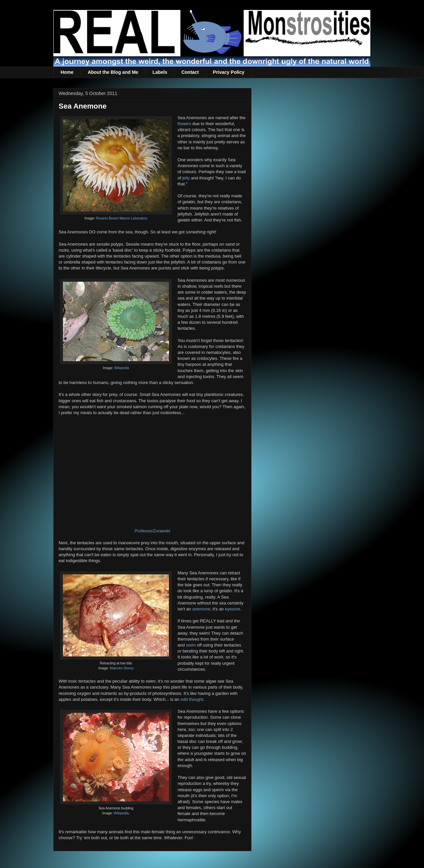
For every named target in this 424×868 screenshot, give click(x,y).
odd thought (192, 699)
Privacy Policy (229, 72)
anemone (201, 609)
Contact (190, 72)
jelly (186, 178)
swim (191, 645)
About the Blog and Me (113, 72)
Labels (160, 72)
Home (67, 72)
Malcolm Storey (122, 668)
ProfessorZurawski (152, 531)
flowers (184, 124)
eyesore (233, 609)
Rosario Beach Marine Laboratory (122, 218)
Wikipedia (122, 368)
